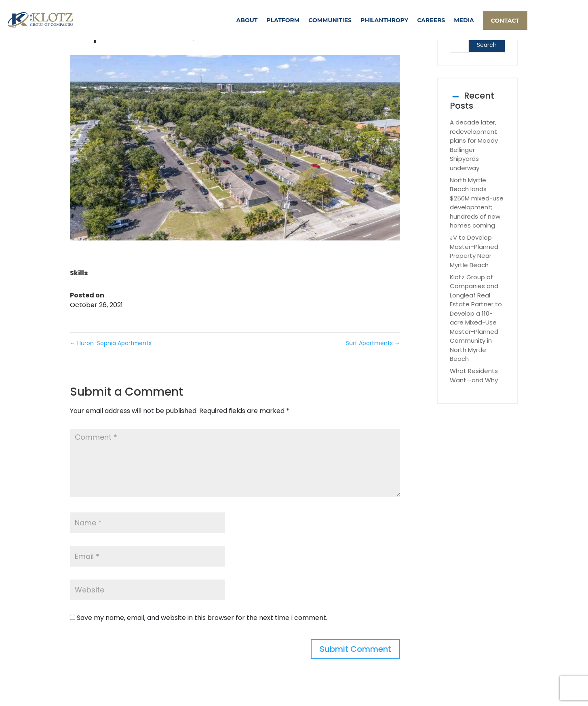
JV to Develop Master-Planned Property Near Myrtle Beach (474, 251)
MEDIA (464, 20)
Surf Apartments (373, 343)
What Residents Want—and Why (474, 375)
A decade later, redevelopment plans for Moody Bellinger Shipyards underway (474, 145)
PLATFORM (283, 20)
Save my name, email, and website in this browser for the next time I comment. (202, 618)
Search (487, 45)
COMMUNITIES (330, 20)
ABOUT (247, 20)
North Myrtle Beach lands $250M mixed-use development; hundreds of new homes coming (477, 203)
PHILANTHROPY (384, 20)
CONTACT (505, 21)
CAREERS (431, 20)
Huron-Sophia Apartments (111, 343)
